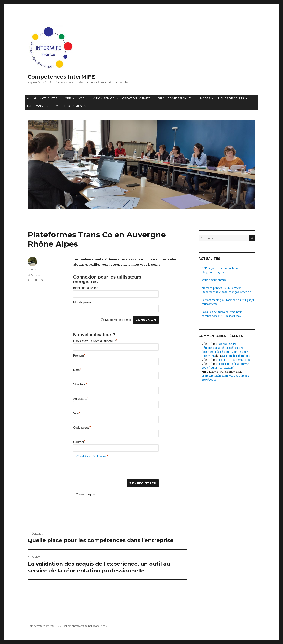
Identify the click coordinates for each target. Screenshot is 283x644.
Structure (80, 384)
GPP (70, 98)
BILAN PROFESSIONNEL (177, 98)
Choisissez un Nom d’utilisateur (95, 341)
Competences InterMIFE (61, 77)
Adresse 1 (81, 399)
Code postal (82, 428)
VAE (83, 98)
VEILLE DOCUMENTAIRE (75, 106)
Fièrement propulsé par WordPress (84, 626)
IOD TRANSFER (40, 106)
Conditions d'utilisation (92, 456)
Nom (77, 370)
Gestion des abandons (236, 356)
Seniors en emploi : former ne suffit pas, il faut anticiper (228, 302)
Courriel (79, 442)
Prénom (79, 355)
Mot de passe (82, 302)
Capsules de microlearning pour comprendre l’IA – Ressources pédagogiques (222, 314)
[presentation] (102, 470)
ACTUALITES (51, 98)
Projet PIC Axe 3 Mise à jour (235, 360)
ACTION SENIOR (105, 98)
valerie (32, 269)
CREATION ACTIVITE (138, 98)
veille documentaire (214, 280)
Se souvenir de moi (118, 320)
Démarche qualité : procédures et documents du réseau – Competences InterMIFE (225, 352)
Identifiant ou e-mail (87, 288)
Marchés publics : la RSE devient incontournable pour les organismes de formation (226, 290)
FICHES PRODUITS (233, 98)
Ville (77, 413)
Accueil (32, 98)
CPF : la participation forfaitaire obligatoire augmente (221, 270)
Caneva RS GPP (227, 344)
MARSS (207, 98)
